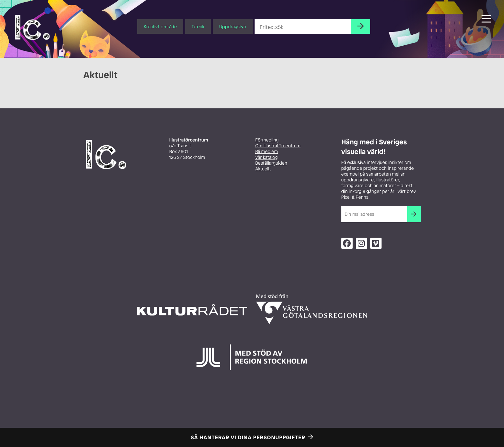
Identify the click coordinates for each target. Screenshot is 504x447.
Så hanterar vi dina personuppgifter (248, 437)
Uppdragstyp (233, 27)
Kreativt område (160, 27)
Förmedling (267, 140)
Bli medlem (266, 152)
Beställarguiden (271, 163)
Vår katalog (266, 157)
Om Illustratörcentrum (278, 146)
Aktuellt (263, 169)
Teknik (198, 27)
